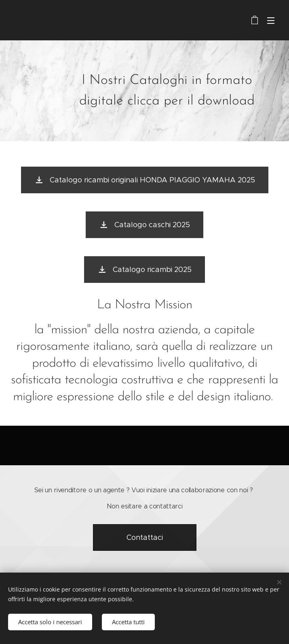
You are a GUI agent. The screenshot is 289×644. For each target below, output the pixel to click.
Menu (271, 21)
